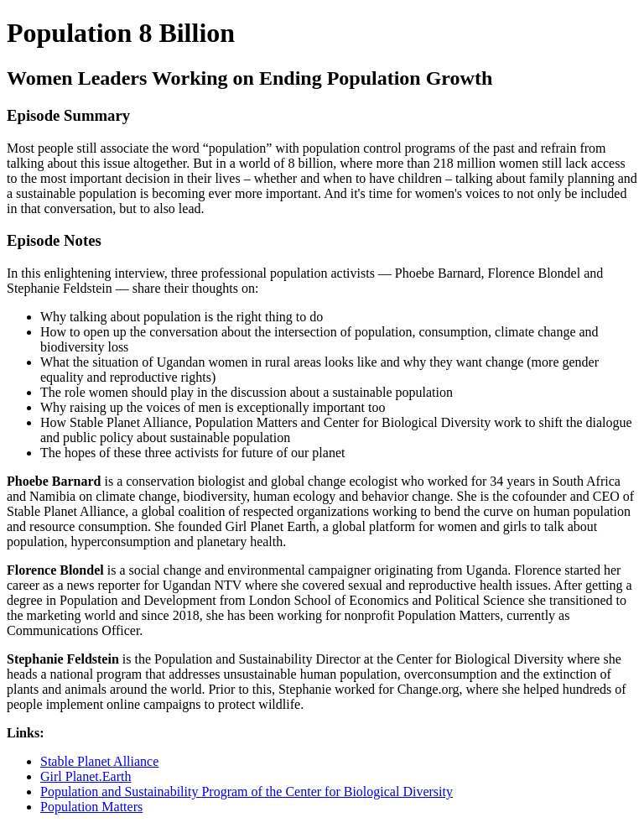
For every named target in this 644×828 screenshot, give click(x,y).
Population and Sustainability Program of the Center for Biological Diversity (247, 792)
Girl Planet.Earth (86, 776)
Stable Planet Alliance (99, 761)
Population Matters (91, 807)
